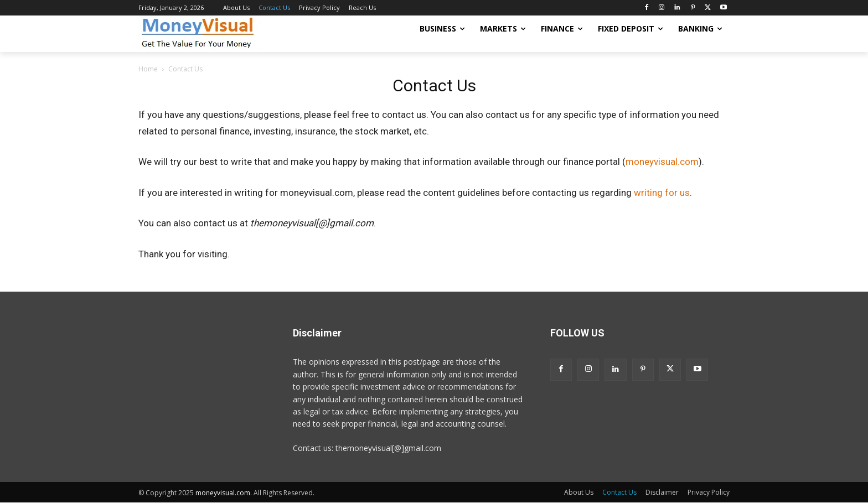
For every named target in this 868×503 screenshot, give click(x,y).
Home (148, 69)
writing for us (662, 193)
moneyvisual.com (662, 162)
